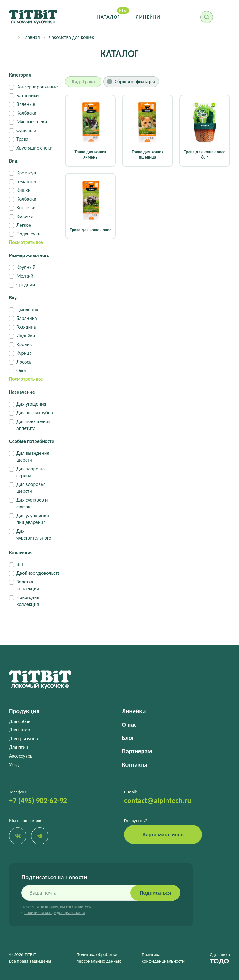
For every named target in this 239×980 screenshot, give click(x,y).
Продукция (24, 711)
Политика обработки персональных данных (99, 958)
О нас (129, 725)
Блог (128, 738)
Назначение (22, 392)
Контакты (135, 764)
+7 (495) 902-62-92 (38, 800)
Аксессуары (21, 756)
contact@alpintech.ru (158, 800)
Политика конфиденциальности (163, 958)
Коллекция (21, 552)
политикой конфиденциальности (55, 913)
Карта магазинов (163, 835)
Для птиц (19, 747)
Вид (13, 161)
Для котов (19, 730)
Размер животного (29, 255)
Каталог (109, 17)
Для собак (20, 721)
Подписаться (155, 893)
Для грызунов (23, 738)
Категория (20, 75)
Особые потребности (32, 441)
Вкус (14, 298)
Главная (32, 37)
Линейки (148, 17)
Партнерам (137, 751)
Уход (14, 765)
